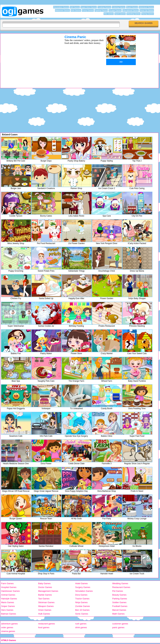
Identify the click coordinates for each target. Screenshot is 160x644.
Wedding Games (120, 583)
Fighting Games (101, 10)
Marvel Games (119, 610)
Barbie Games (45, 595)
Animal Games (8, 595)
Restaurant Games (121, 587)
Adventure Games (146, 7)
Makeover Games (62, 10)
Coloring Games (119, 7)
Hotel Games (81, 583)
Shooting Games (133, 14)
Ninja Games (81, 602)
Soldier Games (119, 602)
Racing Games (148, 14)
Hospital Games (9, 587)
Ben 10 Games (82, 610)
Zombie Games (83, 606)
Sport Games (120, 14)
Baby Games (44, 583)
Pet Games (118, 591)
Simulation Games (84, 591)
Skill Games (75, 7)
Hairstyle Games (9, 599)
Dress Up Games (147, 10)
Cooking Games (104, 7)
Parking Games (120, 599)
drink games (81, 627)
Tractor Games (82, 599)
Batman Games (9, 614)
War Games (109, 14)
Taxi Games (44, 599)
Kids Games (76, 10)
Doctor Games (45, 587)
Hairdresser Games (10, 591)
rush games (81, 624)
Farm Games (7, 583)
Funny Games (88, 10)
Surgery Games (83, 587)
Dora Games (81, 595)
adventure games (9, 624)
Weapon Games (46, 606)
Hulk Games (44, 614)
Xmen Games (45, 610)
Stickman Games (46, 602)
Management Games (48, 591)
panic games (118, 627)
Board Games (132, 7)
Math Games (118, 614)
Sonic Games (82, 614)
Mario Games (8, 602)
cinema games (8, 631)
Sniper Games (8, 606)
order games (7, 627)
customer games (120, 624)
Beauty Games (119, 595)
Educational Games (131, 10)
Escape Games (115, 10)
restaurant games (47, 624)
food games (44, 627)
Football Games (120, 606)
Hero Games (7, 610)
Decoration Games (61, 7)
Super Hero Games (89, 7)
